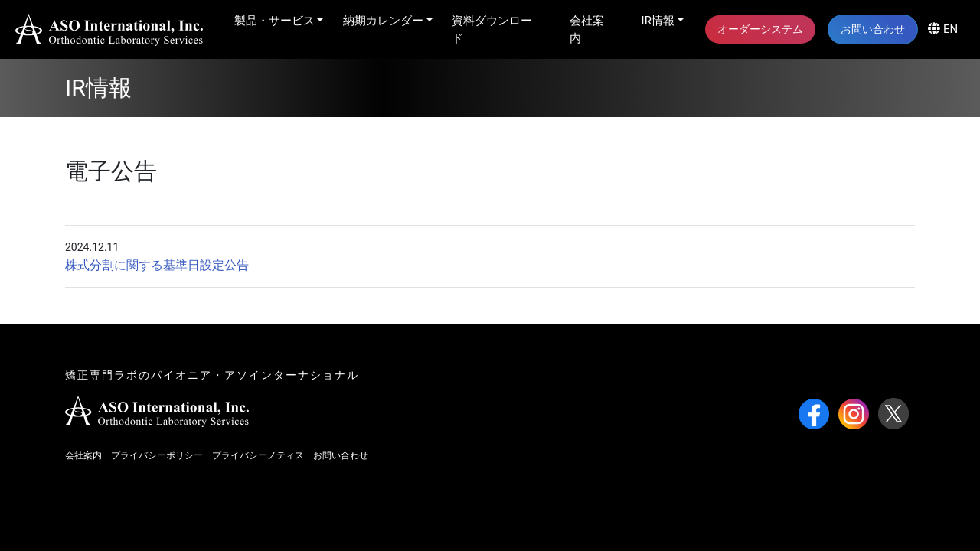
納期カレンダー (383, 21)
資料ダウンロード (492, 29)
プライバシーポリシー (157, 455)
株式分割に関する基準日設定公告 (157, 265)
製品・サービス (274, 21)
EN (943, 29)
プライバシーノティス (258, 455)
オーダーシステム (760, 29)
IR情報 (658, 21)
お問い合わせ (873, 29)
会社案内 (587, 29)
